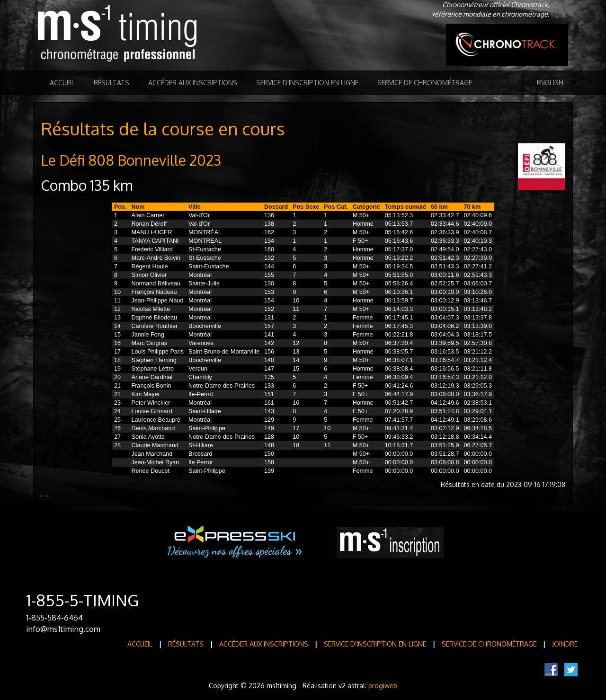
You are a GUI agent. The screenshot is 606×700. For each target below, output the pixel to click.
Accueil (62, 83)
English (550, 83)
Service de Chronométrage (425, 83)
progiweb (383, 686)
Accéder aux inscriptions (193, 83)
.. (46, 494)
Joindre (565, 644)
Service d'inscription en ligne (307, 83)
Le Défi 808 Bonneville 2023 (131, 160)
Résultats (111, 83)
